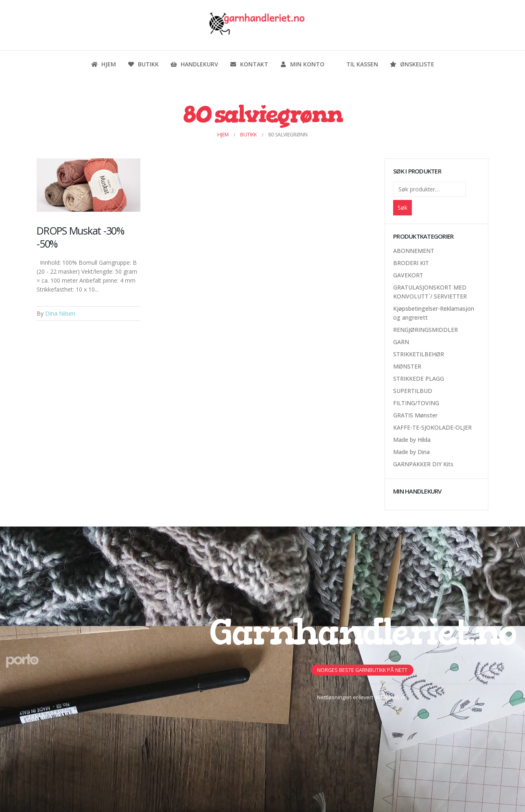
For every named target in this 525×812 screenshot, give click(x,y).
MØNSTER (407, 366)
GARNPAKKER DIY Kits (423, 464)
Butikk (143, 64)
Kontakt (249, 64)
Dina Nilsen (60, 313)
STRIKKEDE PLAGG (419, 379)
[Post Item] (89, 185)
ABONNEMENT (414, 251)
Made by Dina (411, 452)
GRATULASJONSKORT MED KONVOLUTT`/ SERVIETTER (430, 292)
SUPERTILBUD (413, 391)
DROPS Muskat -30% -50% (80, 237)
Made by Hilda (412, 440)
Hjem (103, 64)
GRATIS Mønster (415, 415)
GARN (401, 342)
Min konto (302, 64)
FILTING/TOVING (416, 403)
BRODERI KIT (411, 263)
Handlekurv (194, 64)
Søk (402, 207)
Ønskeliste (412, 64)
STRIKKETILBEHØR (419, 354)
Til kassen (357, 64)
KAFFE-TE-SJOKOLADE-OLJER (432, 427)
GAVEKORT (408, 275)
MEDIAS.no (394, 697)
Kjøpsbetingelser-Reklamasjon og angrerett (434, 313)
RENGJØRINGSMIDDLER (425, 330)
